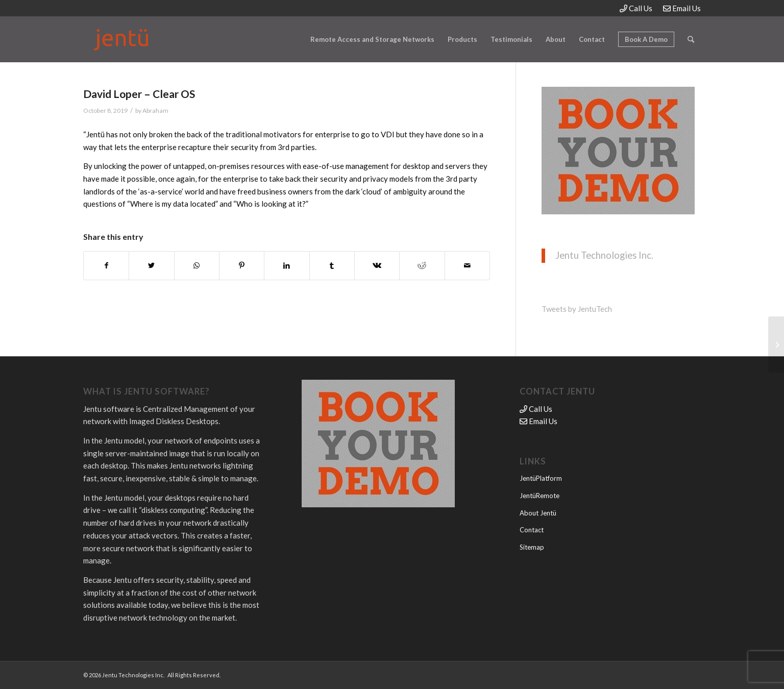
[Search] (691, 39)
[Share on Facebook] (106, 266)
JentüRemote (540, 496)
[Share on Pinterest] (242, 266)
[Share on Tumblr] (332, 266)
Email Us (682, 8)
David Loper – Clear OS (139, 94)
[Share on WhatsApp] (197, 266)
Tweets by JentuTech (577, 309)
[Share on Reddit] (422, 266)
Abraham (155, 110)
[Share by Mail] (467, 266)
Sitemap (532, 547)
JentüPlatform (541, 478)
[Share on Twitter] (151, 266)
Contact (532, 530)
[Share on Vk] (377, 266)
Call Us (636, 8)
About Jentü (538, 513)
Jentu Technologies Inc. (604, 255)
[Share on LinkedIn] (287, 266)
